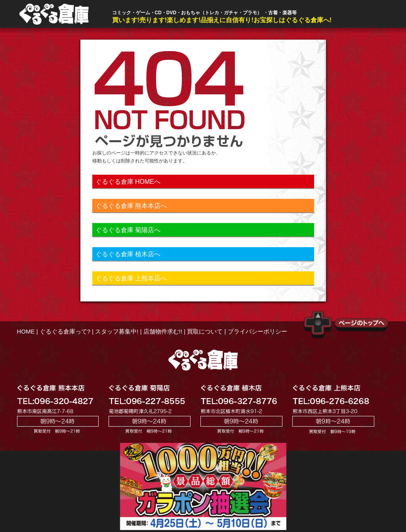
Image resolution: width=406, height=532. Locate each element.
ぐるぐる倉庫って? (65, 331)
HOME (26, 331)
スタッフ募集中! (117, 331)
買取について (205, 331)
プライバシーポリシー (257, 331)
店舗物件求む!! (163, 331)
